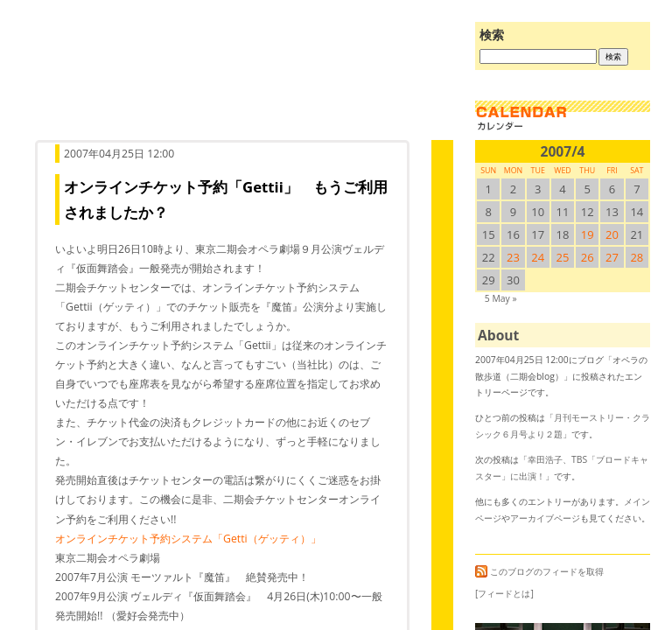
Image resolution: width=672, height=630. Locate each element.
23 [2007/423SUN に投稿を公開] (513, 257)
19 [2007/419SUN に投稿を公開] (588, 234)
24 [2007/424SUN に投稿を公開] (538, 257)
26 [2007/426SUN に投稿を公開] (588, 257)
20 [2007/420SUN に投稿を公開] (612, 234)
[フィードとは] (504, 593)
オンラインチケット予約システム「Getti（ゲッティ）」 (188, 539)
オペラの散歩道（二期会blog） (240, 83)
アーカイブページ (545, 518)
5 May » (501, 298)
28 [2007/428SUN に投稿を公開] (637, 257)
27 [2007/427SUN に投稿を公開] (612, 257)
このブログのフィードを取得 (539, 571)
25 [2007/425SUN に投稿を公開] (563, 257)
